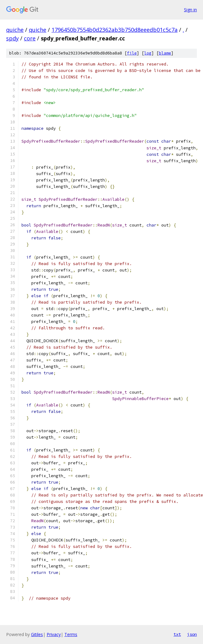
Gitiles (37, 634)
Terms (71, 634)
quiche (15, 30)
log (148, 53)
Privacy (54, 634)
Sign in (190, 10)
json (192, 634)
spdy (12, 38)
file (132, 53)
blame (165, 53)
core (30, 38)
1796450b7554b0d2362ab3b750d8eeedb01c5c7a (115, 30)
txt (177, 634)
